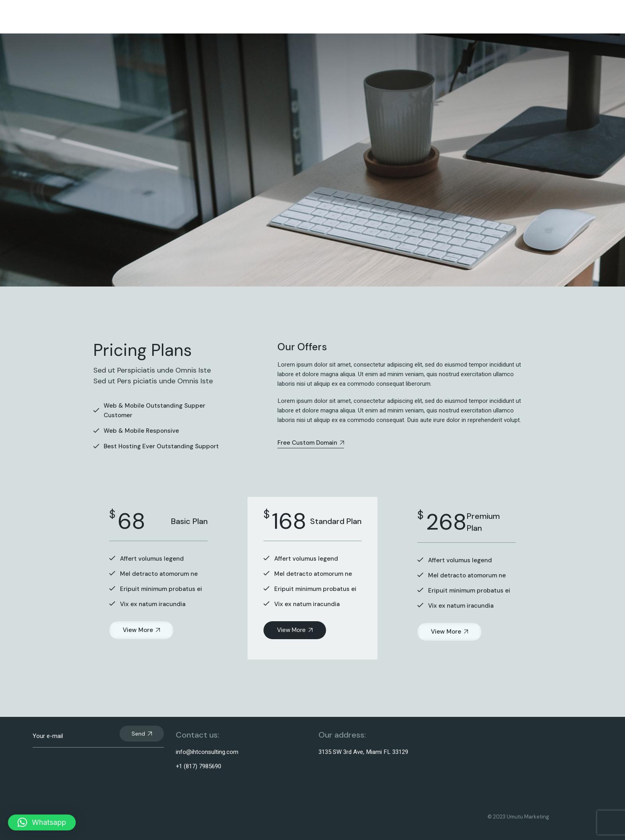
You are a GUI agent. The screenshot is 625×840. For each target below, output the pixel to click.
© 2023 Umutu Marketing (518, 817)
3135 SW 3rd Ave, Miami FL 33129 (363, 752)
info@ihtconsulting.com (207, 752)
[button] (42, 822)
